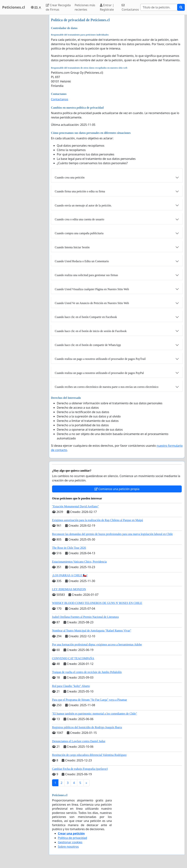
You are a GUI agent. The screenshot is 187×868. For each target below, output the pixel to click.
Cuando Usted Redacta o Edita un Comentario (82, 261)
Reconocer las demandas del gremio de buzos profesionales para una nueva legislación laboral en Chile (112, 534)
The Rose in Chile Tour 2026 (69, 548)
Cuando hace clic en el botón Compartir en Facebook (86, 317)
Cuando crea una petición (70, 177)
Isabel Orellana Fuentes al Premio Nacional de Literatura (85, 617)
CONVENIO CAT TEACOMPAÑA (73, 658)
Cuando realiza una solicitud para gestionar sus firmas (86, 275)
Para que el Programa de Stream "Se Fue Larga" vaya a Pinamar (89, 700)
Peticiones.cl (14, 7)
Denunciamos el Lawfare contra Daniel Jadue (79, 741)
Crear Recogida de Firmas (58, 7)
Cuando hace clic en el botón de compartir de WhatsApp (88, 345)
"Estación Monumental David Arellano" (75, 506)
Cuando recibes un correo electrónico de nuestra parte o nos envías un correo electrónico (107, 387)
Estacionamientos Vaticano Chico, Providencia (79, 562)
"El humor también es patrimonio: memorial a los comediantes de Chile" (95, 714)
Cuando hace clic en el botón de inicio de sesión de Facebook (91, 331)
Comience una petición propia (117, 489)
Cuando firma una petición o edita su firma (80, 191)
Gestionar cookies (70, 842)
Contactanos (130, 8)
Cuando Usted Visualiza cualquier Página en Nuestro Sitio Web (92, 289)
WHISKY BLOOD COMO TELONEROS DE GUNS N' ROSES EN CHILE (97, 603)
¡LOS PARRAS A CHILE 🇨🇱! (70, 575)
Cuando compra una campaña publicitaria (79, 233)
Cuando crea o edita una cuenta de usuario (80, 219)
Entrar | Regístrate (107, 7)
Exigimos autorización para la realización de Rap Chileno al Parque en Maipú (98, 520)
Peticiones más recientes (85, 7)
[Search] (159, 7)
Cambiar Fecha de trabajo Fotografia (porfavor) (80, 769)
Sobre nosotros (68, 847)
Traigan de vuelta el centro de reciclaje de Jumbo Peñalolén (87, 672)
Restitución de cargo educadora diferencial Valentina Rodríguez (89, 755)
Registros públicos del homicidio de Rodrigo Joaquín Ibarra (87, 727)
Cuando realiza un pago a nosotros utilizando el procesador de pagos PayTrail (100, 359)
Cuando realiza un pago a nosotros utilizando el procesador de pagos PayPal (99, 373)
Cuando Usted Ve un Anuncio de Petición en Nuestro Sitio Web (92, 303)
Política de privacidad (72, 838)
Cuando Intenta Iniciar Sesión (72, 247)
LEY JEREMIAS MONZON (69, 589)
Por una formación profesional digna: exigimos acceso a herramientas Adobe (97, 644)
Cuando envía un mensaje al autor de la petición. (83, 205)
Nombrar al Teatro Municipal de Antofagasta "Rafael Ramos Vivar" (92, 631)
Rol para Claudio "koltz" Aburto (71, 686)
